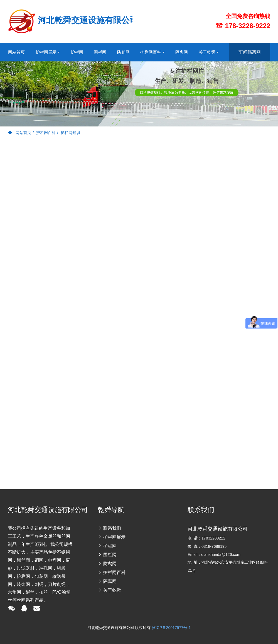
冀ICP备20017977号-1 (171, 628)
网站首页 (16, 52)
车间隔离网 (250, 52)
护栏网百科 (46, 133)
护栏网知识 (70, 133)
